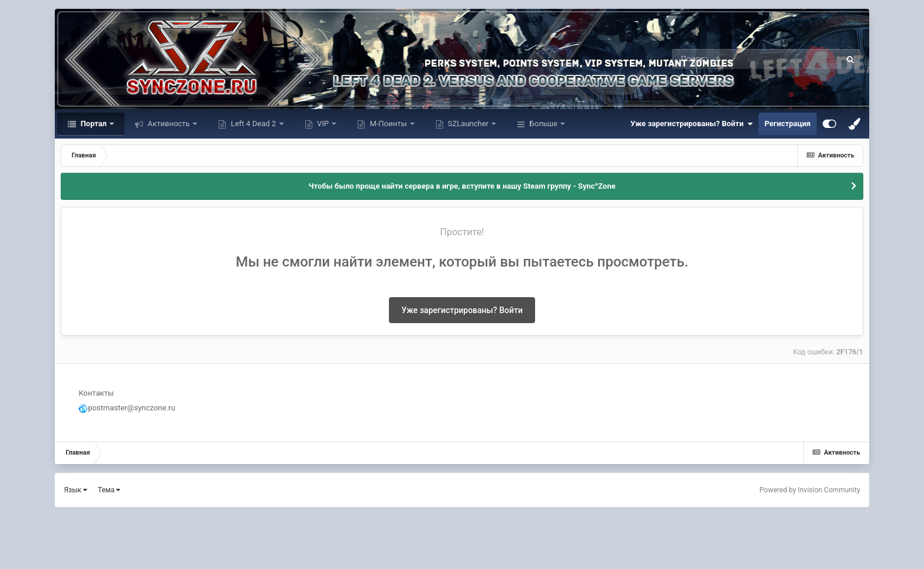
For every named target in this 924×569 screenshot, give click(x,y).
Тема (109, 490)
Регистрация (787, 124)
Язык (75, 490)
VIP (323, 124)
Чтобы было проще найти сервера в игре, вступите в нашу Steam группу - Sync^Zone (462, 186)
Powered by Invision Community (810, 490)
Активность (169, 124)
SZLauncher (468, 124)
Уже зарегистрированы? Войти (692, 124)
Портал (93, 124)
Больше (543, 124)
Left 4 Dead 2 (253, 124)
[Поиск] (735, 59)
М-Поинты (388, 124)
